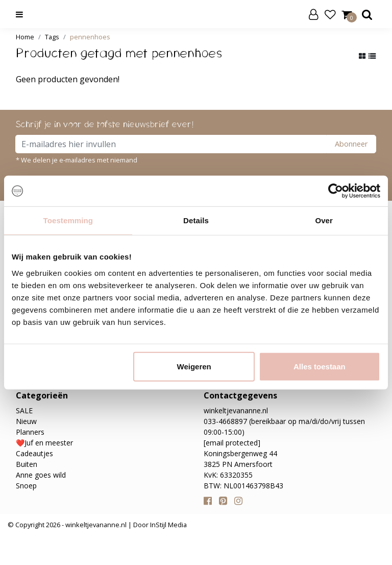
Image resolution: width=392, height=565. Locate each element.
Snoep (26, 486)
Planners (30, 432)
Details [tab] (196, 220)
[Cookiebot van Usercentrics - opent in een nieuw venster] (336, 191)
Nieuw (26, 421)
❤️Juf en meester (44, 443)
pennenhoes (90, 37)
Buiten (27, 464)
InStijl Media (168, 525)
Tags (52, 37)
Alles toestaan (320, 366)
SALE (24, 410)
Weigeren (194, 366)
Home (25, 37)
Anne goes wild (41, 475)
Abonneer (351, 144)
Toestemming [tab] (68, 220)
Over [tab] (324, 220)
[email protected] (232, 443)
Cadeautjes (34, 453)
